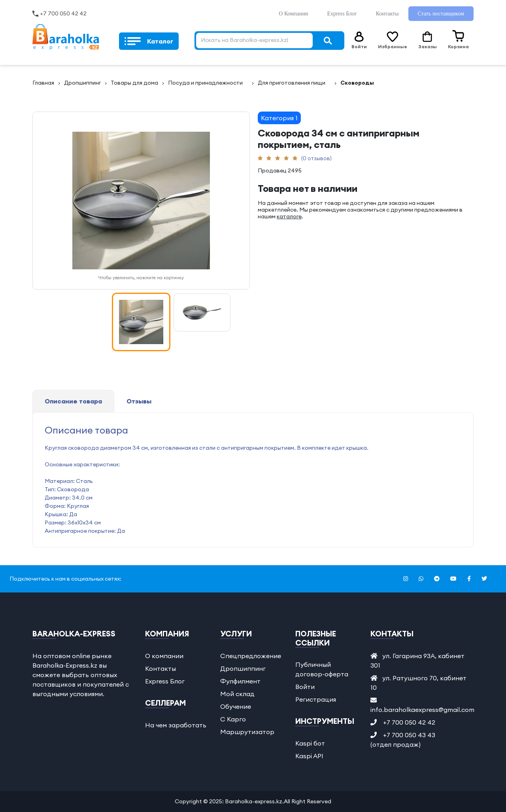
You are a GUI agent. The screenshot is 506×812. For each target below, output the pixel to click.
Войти (305, 687)
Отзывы (139, 401)
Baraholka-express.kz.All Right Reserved (278, 801)
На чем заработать (176, 725)
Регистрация (316, 699)
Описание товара (73, 401)
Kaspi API (309, 756)
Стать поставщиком (441, 14)
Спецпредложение (251, 656)
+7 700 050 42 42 (63, 13)
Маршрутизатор (247, 732)
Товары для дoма (134, 83)
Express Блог (342, 14)
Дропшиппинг (82, 83)
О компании (164, 656)
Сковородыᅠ (360, 83)
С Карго (233, 719)
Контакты (387, 14)
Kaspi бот (310, 743)
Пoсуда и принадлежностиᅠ (208, 83)
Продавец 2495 (280, 170)
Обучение (236, 706)
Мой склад (237, 694)
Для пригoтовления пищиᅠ (294, 83)
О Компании (293, 14)
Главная (43, 83)
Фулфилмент (240, 681)
